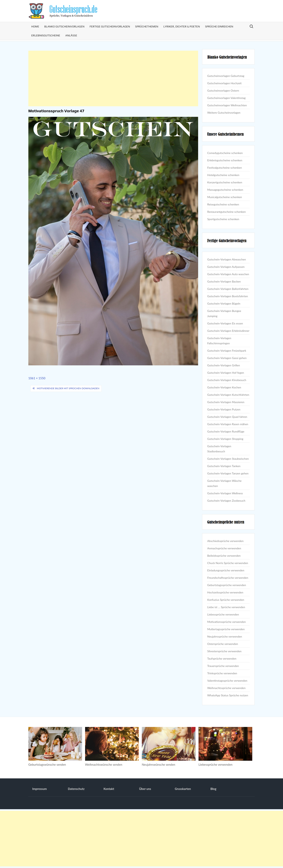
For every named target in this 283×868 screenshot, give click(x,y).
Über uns (145, 789)
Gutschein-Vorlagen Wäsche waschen (224, 483)
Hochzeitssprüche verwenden (225, 592)
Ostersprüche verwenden (223, 644)
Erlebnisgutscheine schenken (225, 160)
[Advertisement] (113, 78)
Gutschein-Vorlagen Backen (224, 281)
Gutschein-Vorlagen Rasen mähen (228, 424)
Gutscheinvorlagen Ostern (223, 90)
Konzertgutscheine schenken (225, 182)
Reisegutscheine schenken (223, 204)
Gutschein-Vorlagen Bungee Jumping (224, 313)
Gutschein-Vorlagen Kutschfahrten (228, 395)
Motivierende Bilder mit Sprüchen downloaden (68, 388)
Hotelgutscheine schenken (223, 175)
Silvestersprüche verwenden (224, 651)
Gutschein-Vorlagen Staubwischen (228, 459)
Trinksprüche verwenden (222, 673)
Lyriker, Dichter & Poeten (182, 26)
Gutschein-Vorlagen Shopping (225, 439)
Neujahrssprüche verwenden (225, 636)
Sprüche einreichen (219, 26)
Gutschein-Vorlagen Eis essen (225, 323)
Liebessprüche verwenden (223, 614)
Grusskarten (183, 789)
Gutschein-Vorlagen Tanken (224, 466)
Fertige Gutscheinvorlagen (110, 26)
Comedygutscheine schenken (225, 153)
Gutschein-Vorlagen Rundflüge (226, 431)
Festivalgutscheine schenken (225, 168)
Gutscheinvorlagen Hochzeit (224, 83)
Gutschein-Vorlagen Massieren (226, 402)
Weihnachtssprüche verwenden (226, 688)
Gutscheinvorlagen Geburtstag (226, 76)
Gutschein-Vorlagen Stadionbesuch (219, 449)
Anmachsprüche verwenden (224, 548)
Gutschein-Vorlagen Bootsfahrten (228, 296)
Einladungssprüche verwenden (226, 570)
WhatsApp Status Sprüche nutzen (228, 695)
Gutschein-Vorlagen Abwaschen (227, 259)
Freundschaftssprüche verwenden (228, 578)
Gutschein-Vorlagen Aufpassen (226, 267)
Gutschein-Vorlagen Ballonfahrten (228, 289)
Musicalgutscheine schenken (225, 197)
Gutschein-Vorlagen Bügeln (224, 303)
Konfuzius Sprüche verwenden (226, 600)
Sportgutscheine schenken (223, 219)
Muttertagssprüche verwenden (226, 629)
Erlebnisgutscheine (46, 35)
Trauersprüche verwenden (223, 666)
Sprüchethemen (147, 26)
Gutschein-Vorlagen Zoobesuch (226, 501)
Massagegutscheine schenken (225, 190)
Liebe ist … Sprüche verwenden (226, 607)
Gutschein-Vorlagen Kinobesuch (227, 380)
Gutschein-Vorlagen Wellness (225, 493)
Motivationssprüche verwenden (226, 622)
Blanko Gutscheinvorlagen (64, 26)
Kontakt (109, 789)
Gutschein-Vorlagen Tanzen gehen (228, 473)
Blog (213, 789)
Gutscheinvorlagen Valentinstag (226, 98)
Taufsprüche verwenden (222, 658)
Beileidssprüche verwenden (224, 556)
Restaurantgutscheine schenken (226, 212)
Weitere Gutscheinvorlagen (224, 113)
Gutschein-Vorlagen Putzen (224, 409)
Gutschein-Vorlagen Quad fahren (227, 417)
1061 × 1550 (37, 378)
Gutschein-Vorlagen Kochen (224, 387)
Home (35, 26)
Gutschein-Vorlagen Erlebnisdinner (228, 331)
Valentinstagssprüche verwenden (227, 681)
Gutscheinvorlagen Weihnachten (227, 105)
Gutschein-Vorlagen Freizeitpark (227, 351)
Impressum (40, 789)
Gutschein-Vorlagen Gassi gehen (227, 358)
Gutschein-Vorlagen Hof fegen (226, 373)
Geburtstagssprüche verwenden (227, 585)
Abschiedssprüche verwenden (225, 541)
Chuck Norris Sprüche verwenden (228, 563)
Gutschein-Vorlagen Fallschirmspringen (219, 341)
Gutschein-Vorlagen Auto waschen (228, 274)
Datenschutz (76, 789)
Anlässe (71, 35)
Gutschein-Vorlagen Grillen (224, 365)
